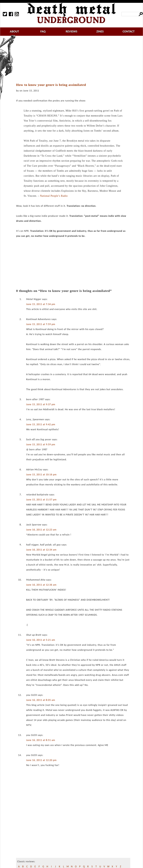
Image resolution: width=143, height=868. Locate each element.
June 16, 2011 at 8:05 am (41, 700)
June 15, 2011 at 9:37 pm (41, 404)
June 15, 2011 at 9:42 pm (41, 424)
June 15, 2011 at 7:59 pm (41, 324)
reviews (72, 31)
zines (100, 31)
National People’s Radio (54, 196)
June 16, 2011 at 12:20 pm (41, 760)
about (14, 31)
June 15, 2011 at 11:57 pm (41, 500)
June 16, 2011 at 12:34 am (41, 550)
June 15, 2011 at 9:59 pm (41, 444)
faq (43, 31)
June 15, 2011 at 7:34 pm (41, 304)
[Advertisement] (75, 59)
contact (129, 31)
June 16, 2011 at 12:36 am (41, 585)
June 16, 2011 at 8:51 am (41, 740)
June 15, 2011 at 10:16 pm (41, 475)
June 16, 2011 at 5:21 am (41, 640)
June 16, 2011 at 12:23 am (41, 530)
